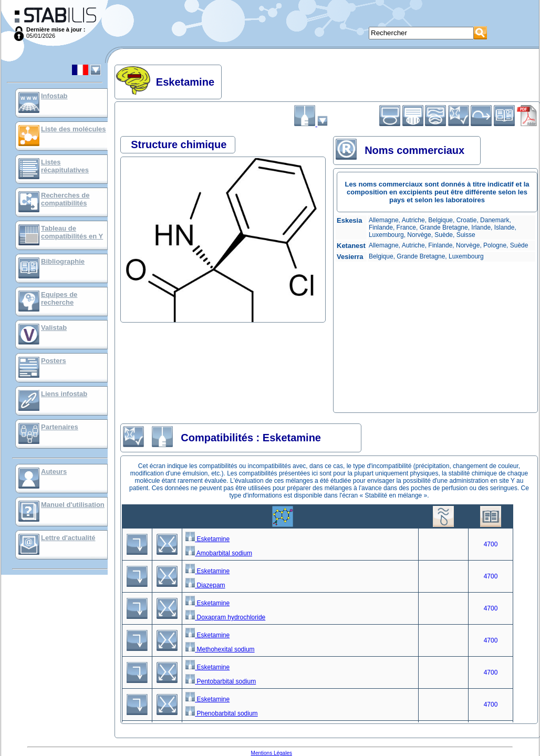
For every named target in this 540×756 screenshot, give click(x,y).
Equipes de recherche (59, 298)
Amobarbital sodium (219, 553)
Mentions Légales (272, 753)
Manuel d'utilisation (73, 505)
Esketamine (207, 539)
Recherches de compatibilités (65, 199)
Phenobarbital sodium (221, 713)
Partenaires (60, 427)
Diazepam (205, 585)
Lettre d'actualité (68, 538)
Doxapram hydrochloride (225, 617)
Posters (54, 361)
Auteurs (54, 472)
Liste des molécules (74, 129)
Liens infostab (64, 394)
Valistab (54, 328)
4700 (491, 544)
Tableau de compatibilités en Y (72, 232)
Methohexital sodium (220, 649)
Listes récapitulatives (65, 166)
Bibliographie (63, 261)
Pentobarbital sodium (221, 681)
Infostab (54, 96)
